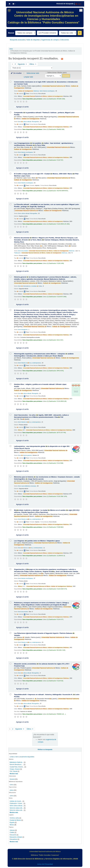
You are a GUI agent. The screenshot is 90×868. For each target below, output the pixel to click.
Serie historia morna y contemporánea (29, 422)
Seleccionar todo (33, 73)
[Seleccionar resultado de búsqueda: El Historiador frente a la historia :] (10, 310)
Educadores (13, 839)
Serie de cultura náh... (16, 808)
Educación (13, 835)
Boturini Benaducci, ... (16, 765)
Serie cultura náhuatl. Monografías (28, 122)
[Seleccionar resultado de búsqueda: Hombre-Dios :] (10, 384)
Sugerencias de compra (50, 40)
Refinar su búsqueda (45, 750)
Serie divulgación (23, 330)
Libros (12, 785)
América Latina (14, 818)
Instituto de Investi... (16, 801)
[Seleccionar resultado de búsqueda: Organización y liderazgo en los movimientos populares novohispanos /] (10, 569)
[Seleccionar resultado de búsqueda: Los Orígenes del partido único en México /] (10, 541)
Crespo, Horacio (15, 769)
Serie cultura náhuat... (16, 806)
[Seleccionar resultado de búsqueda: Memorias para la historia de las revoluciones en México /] (10, 477)
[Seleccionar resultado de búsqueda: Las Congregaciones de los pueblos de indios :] (10, 143)
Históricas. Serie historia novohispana (36, 91)
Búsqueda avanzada (17, 40)
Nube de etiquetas (33, 40)
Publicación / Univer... (16, 803)
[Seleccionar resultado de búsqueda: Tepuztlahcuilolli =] (10, 694)
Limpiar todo (28, 77)
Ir (80, 33)
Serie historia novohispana (25, 152)
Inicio (11, 49)
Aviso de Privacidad (45, 864)
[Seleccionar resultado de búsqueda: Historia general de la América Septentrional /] (10, 277)
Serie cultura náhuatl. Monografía (28, 393)
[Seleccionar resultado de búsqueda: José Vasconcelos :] (10, 415)
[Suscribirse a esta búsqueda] (62, 59)
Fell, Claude (13, 771)
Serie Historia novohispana (25, 183)
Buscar (11, 33)
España (12, 823)
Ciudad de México (15, 820)
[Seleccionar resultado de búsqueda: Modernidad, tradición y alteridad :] (10, 510)
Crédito (12, 832)
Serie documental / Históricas (46, 251)
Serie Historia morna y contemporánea (29, 519)
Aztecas (12, 830)
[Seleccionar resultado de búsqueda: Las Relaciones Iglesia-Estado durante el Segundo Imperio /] (10, 633)
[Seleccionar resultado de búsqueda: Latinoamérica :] (10, 446)
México (12, 825)
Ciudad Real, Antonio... (17, 767)
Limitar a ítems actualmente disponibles (22, 757)
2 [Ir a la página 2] (15, 64)
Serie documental (23, 612)
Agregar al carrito (21, 107)
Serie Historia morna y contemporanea (29, 363)
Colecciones (64, 40)
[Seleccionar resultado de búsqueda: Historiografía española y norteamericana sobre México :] (10, 353)
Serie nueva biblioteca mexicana (27, 486)
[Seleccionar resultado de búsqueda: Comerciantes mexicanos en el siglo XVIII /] (10, 82)
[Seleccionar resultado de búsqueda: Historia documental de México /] (10, 237)
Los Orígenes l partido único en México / (37, 541)
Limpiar (78, 4)
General (12, 779)
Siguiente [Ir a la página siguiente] (23, 64)
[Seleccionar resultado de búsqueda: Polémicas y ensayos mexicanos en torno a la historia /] (10, 602)
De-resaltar (16, 73)
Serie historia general (25, 455)
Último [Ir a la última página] (33, 64)
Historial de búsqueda (65, 4)
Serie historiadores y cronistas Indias (30, 286)
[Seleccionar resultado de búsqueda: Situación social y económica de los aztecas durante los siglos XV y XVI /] (10, 664)
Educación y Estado (16, 837)
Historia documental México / (47, 240)
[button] (9, 4)
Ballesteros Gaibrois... (16, 762)
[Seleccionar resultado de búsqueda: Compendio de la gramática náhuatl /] (10, 112)
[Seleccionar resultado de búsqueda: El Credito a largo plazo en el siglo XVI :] (10, 173)
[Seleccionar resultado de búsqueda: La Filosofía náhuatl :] (10, 204)
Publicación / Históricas (41, 253)
